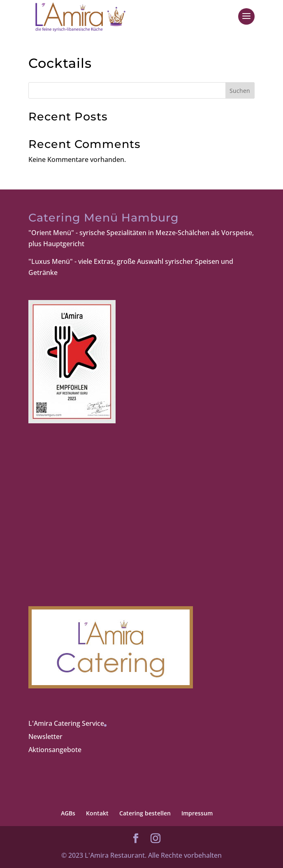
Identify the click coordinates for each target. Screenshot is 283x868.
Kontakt (97, 813)
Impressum (197, 813)
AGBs (68, 813)
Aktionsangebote (55, 750)
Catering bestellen (145, 813)
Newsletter (45, 736)
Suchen (240, 91)
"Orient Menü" (51, 233)
